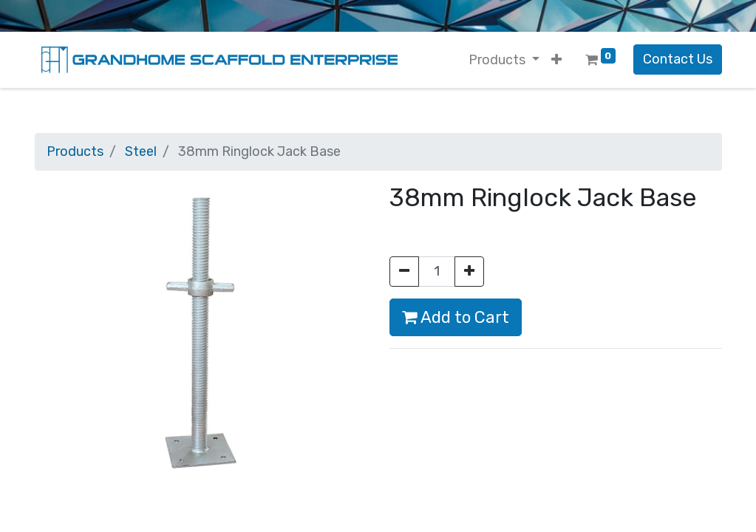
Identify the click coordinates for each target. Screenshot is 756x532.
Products (75, 151)
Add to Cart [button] (456, 317)
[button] (556, 60)
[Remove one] (404, 272)
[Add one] (469, 272)
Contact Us (678, 59)
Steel (141, 151)
